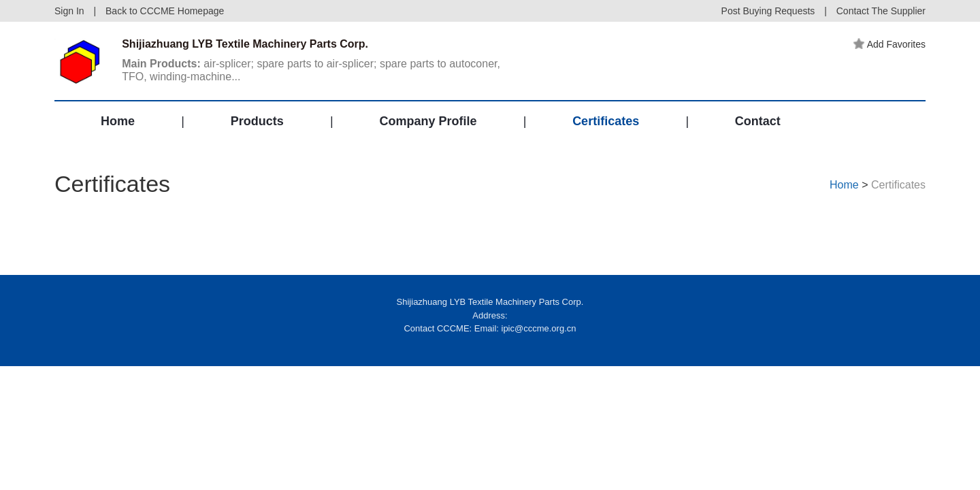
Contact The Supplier (881, 11)
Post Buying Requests (768, 11)
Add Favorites (889, 44)
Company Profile (428, 121)
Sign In (69, 11)
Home (118, 121)
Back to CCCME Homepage (165, 11)
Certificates (606, 121)
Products (257, 121)
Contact (758, 121)
